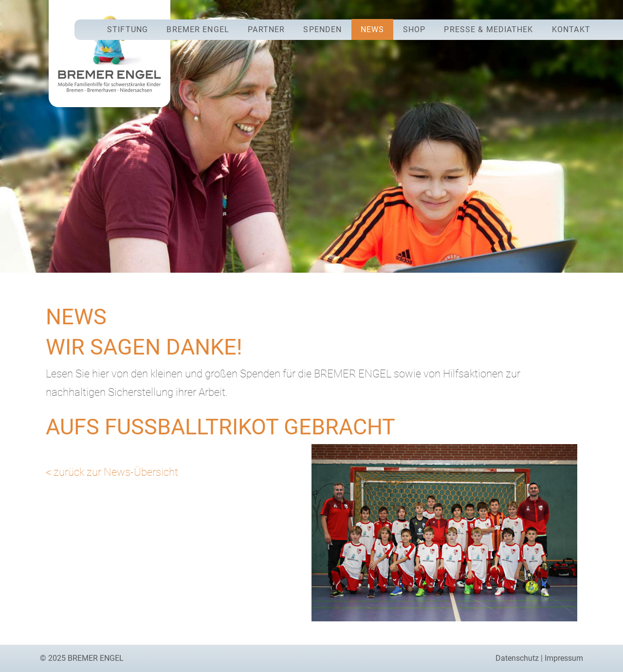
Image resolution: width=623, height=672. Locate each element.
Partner (266, 29)
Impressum (564, 658)
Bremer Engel (198, 29)
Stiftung (128, 29)
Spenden (322, 29)
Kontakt (571, 29)
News (372, 29)
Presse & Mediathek (488, 29)
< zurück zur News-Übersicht (112, 472)
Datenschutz (517, 658)
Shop (414, 29)
